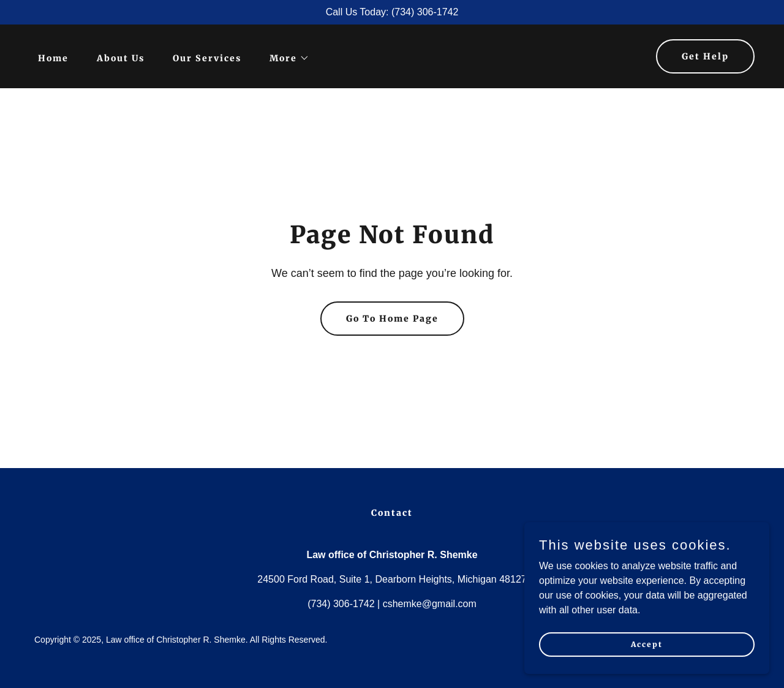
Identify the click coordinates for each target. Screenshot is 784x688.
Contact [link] (392, 513)
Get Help (705, 56)
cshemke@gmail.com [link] (430, 604)
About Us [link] (121, 58)
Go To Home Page (392, 319)
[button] (285, 58)
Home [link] (53, 58)
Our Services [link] (207, 58)
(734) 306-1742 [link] (341, 604)
